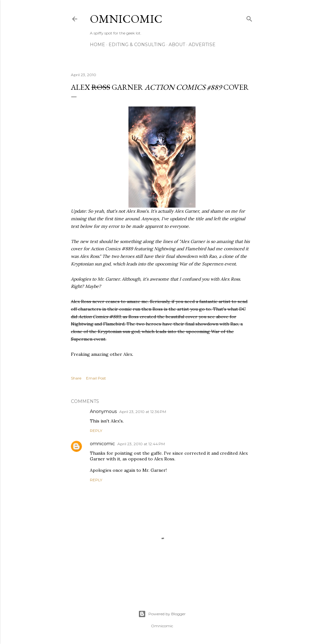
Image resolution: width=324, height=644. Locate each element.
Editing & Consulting (137, 45)
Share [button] (76, 378)
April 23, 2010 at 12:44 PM (141, 444)
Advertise (202, 45)
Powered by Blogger (162, 614)
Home (97, 45)
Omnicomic (126, 19)
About (177, 45)
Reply (96, 431)
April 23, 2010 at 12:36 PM (143, 412)
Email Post (96, 378)
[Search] (249, 18)
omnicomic (102, 444)
